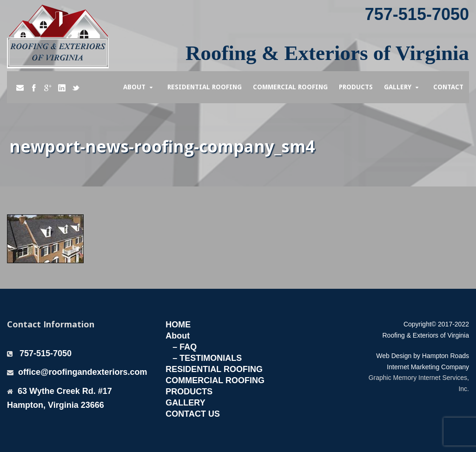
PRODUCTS (189, 392)
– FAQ (185, 347)
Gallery (398, 87)
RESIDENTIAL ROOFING (214, 369)
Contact (448, 87)
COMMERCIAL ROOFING (215, 380)
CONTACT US (193, 414)
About (134, 87)
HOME (178, 325)
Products (356, 87)
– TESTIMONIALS (207, 358)
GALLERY (185, 403)
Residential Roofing (205, 87)
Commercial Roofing (290, 87)
